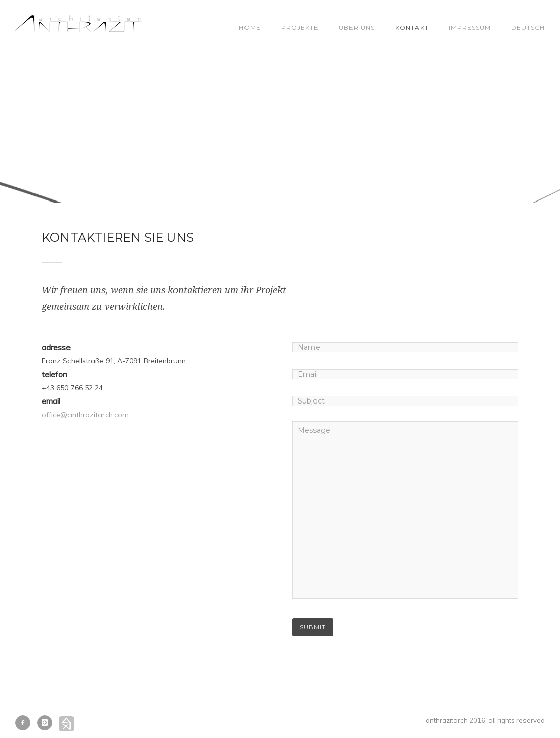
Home (250, 28)
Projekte (300, 28)
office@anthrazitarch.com (85, 415)
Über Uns (357, 28)
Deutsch (528, 28)
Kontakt (412, 28)
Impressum (470, 28)
